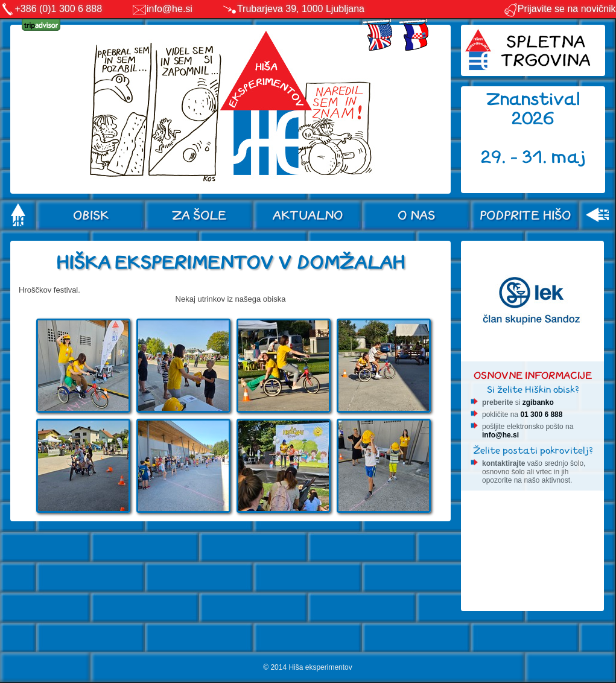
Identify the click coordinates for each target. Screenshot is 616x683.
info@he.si (170, 9)
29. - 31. (516, 157)
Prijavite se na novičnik (560, 9)
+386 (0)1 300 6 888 (59, 9)
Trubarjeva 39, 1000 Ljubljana (301, 9)
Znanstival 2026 (533, 109)
